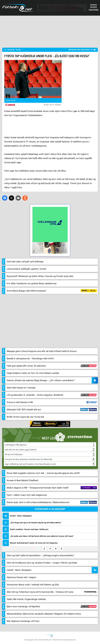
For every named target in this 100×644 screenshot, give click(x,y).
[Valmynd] (93, 8)
